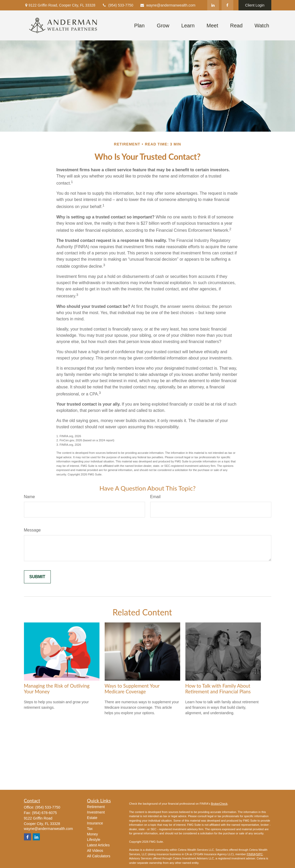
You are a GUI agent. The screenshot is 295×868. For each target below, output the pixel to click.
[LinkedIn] (213, 5)
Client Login (255, 5)
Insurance (95, 823)
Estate (92, 818)
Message (32, 530)
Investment (96, 812)
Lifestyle (94, 840)
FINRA (251, 854)
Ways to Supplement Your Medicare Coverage (132, 689)
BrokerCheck (219, 804)
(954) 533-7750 (118, 5)
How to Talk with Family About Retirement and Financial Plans (218, 689)
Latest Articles (98, 845)
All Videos (95, 851)
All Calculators (99, 856)
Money (92, 834)
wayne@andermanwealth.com (168, 5)
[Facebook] (227, 5)
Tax (90, 829)
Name (30, 497)
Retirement (96, 807)
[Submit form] (37, 577)
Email (155, 497)
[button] (139, 25)
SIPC (260, 854)
